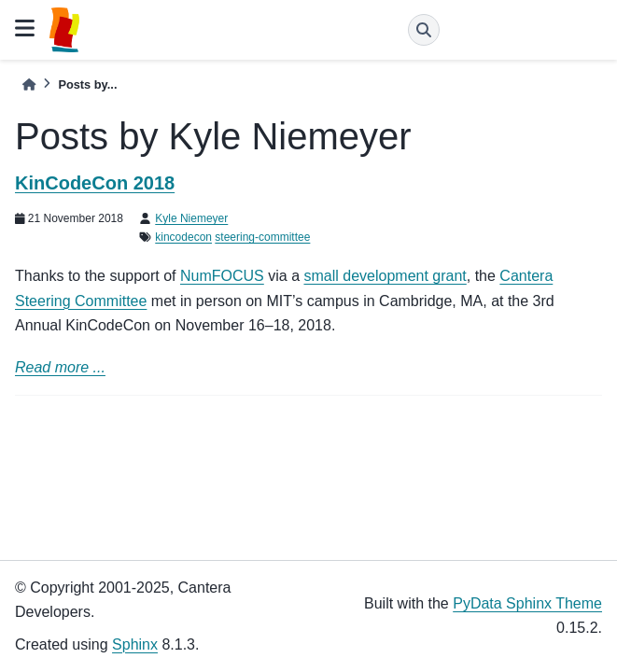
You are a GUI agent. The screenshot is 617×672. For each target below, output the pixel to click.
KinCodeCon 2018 (95, 183)
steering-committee (262, 237)
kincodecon (183, 237)
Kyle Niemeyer (191, 218)
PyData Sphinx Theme (527, 603)
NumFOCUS (222, 276)
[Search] (424, 30)
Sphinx (135, 644)
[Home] (29, 84)
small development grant (385, 276)
